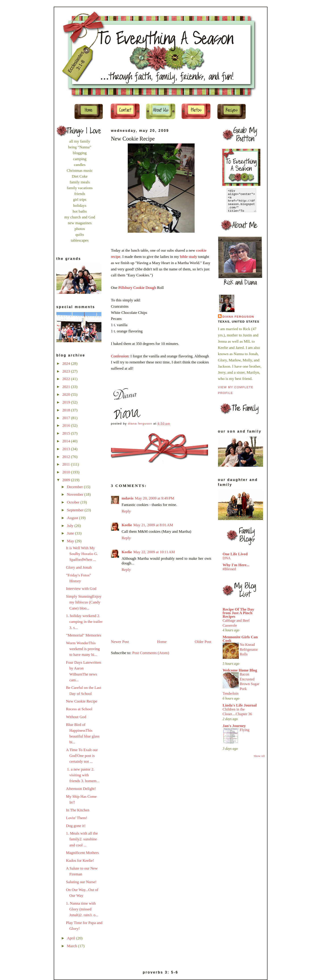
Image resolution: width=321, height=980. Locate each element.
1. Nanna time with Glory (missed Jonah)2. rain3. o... (82, 909)
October (74, 502)
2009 (67, 480)
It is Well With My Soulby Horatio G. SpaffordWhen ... (82, 554)
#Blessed (229, 569)
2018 (67, 410)
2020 (67, 394)
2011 (67, 464)
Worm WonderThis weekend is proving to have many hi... (83, 649)
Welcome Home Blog (240, 670)
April (71, 938)
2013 (67, 449)
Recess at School (79, 709)
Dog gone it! (76, 826)
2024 (67, 363)
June (71, 533)
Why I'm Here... (236, 565)
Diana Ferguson (238, 317)
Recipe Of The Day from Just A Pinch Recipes (238, 613)
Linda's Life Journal (240, 705)
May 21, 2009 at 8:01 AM (153, 525)
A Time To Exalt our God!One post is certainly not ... (82, 756)
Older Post (203, 642)
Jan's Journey (234, 726)
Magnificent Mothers (82, 853)
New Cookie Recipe (82, 701)
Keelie (127, 525)
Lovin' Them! (77, 818)
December (75, 487)
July (71, 526)
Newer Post (120, 642)
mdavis (128, 498)
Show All (259, 756)
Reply (126, 511)
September (76, 510)
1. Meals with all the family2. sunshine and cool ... (82, 839)
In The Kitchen (78, 810)
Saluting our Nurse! (81, 882)
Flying (245, 730)
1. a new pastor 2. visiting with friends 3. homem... (83, 775)
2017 (67, 418)
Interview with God (81, 588)
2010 (67, 472)
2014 (67, 441)
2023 (67, 371)
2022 (67, 379)
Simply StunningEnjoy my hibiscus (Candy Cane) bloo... (84, 602)
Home (162, 642)
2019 (67, 402)
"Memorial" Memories (84, 635)
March (72, 946)
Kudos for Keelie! (80, 860)
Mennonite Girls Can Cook (240, 639)
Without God (76, 717)
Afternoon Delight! (81, 789)
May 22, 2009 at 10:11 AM (154, 552)
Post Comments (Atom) (151, 653)
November (76, 494)
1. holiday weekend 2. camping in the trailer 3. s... (84, 622)
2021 (67, 387)
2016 (67, 425)
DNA (227, 558)
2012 (67, 457)
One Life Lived (235, 554)
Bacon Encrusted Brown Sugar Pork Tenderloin (241, 684)
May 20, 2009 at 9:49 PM (155, 498)
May (71, 541)
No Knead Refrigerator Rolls (249, 649)
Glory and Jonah (79, 567)
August (73, 518)
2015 (67, 433)
